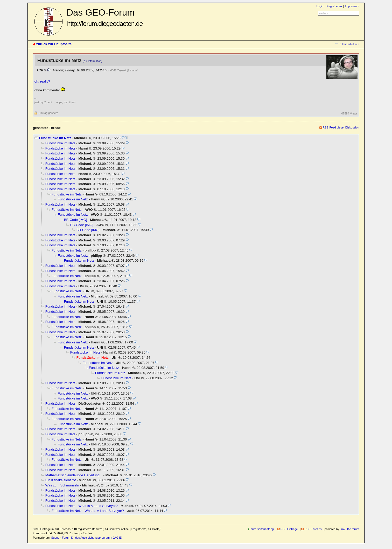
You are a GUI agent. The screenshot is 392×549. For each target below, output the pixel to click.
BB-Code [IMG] (76, 220)
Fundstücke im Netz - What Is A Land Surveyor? (82, 506)
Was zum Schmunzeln (62, 485)
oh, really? (42, 81)
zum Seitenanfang (262, 529)
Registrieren (334, 6)
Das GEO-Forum (105, 17)
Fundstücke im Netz (55, 138)
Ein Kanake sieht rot (61, 480)
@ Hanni (132, 70)
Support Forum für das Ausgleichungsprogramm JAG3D (86, 538)
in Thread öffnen (349, 44)
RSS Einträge (289, 529)
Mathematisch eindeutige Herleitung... (74, 475)
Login (320, 6)
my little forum (350, 529)
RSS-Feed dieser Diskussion (341, 127)
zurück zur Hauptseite (54, 44)
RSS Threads (313, 529)
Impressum (352, 6)
